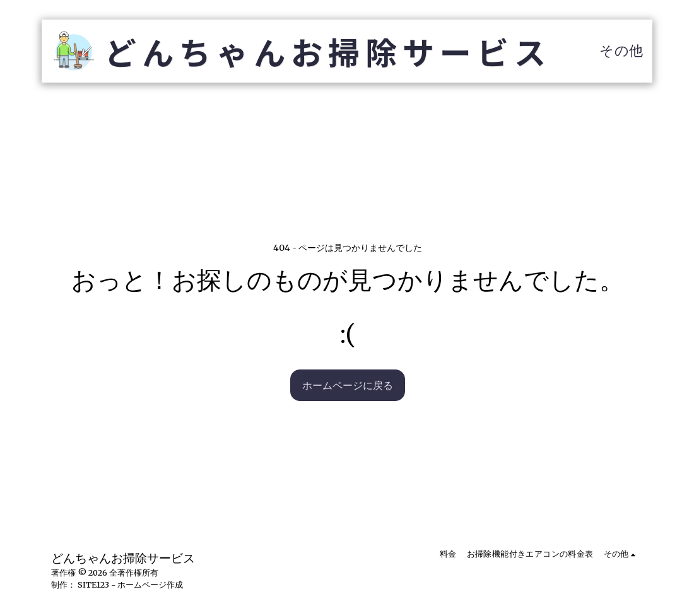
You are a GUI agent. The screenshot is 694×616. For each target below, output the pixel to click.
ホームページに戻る (348, 385)
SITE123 (93, 584)
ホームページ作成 (150, 584)
